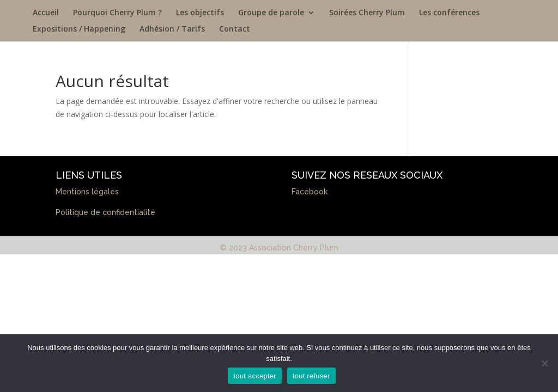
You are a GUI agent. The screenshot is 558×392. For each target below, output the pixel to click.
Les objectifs (200, 13)
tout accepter (254, 376)
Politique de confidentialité (105, 212)
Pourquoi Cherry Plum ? (117, 13)
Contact (235, 29)
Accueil (46, 13)
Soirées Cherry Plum (367, 13)
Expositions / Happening (79, 29)
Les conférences (449, 13)
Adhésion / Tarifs (172, 29)
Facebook (310, 192)
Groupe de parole (271, 13)
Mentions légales (87, 192)
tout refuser (311, 376)
